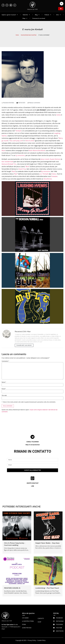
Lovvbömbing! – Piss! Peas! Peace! (47, 588)
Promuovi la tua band (39, 18)
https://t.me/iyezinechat (33, 445)
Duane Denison (55, 159)
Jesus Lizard (45, 159)
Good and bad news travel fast (29, 35)
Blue (27, 166)
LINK (33, 486)
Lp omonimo (20, 155)
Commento (5, 361)
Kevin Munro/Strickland (37, 150)
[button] (62, 4)
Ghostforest (48, 179)
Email (4, 389)
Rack (14, 171)
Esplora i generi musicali (10, 15)
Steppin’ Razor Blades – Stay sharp (47, 543)
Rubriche (26, 15)
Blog (37, 15)
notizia (59, 115)
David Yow (22, 169)
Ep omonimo (46, 171)
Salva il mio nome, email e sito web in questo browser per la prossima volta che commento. (29, 402)
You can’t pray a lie (16, 141)
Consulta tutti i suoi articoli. (24, 345)
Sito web (4, 395)
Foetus (54, 174)
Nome (4, 382)
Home (17, 35)
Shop (25, 18)
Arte (59, 15)
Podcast (48, 15)
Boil (16, 174)
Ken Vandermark (7, 162)
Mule (3, 150)
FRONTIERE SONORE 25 (12, 588)
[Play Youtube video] (32, 199)
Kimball (18, 131)
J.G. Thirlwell (44, 174)
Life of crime (30, 141)
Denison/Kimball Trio (9, 164)
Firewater (54, 176)
